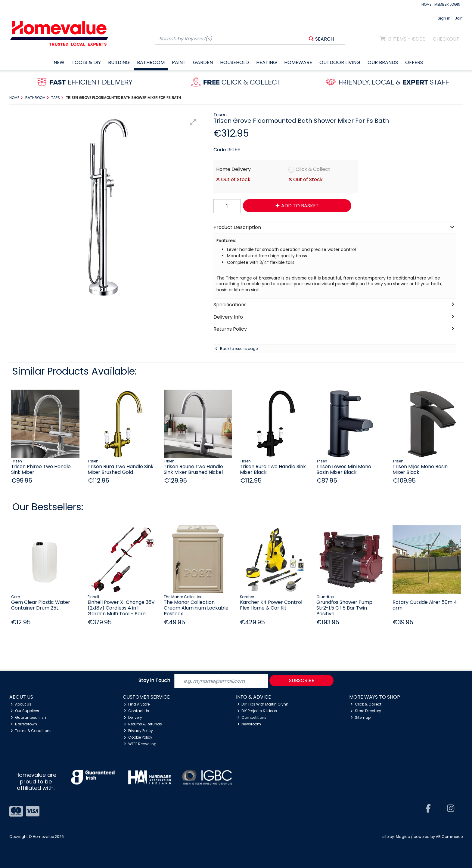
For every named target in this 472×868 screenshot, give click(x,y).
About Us (21, 704)
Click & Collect (313, 169)
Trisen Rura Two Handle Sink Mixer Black (273, 469)
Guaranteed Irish (28, 717)
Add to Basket (297, 206)
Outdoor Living (340, 62)
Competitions (252, 717)
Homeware (298, 62)
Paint (179, 62)
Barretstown (24, 724)
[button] (193, 122)
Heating (267, 62)
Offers (414, 62)
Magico (403, 837)
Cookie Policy (138, 737)
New (59, 62)
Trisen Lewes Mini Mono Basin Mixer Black (344, 469)
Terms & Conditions (31, 731)
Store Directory (366, 711)
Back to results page (239, 349)
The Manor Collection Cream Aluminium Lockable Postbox (196, 608)
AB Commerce (449, 837)
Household (234, 62)
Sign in (444, 18)
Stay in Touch (154, 681)
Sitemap (360, 717)
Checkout (446, 39)
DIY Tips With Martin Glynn (263, 704)
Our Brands (383, 62)
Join (459, 18)
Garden (203, 62)
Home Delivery (233, 169)
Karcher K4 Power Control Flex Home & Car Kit (271, 605)
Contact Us (136, 711)
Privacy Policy (138, 731)
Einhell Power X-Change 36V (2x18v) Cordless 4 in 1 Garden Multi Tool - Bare (121, 608)
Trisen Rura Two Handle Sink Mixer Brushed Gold (121, 469)
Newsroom (249, 724)
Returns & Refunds (143, 724)
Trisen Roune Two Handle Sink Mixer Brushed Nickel (193, 469)
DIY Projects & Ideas (257, 711)
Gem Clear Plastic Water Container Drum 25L (41, 605)
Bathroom (151, 62)
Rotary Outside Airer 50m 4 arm (425, 605)
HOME (426, 4)
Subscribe (302, 680)
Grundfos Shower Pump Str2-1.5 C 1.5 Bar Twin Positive (344, 608)
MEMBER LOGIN (447, 4)
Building (119, 62)
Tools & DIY (86, 62)
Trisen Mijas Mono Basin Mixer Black (420, 469)
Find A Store (137, 704)
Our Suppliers (25, 711)
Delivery (133, 717)
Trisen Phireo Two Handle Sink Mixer (41, 469)
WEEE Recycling (140, 744)
